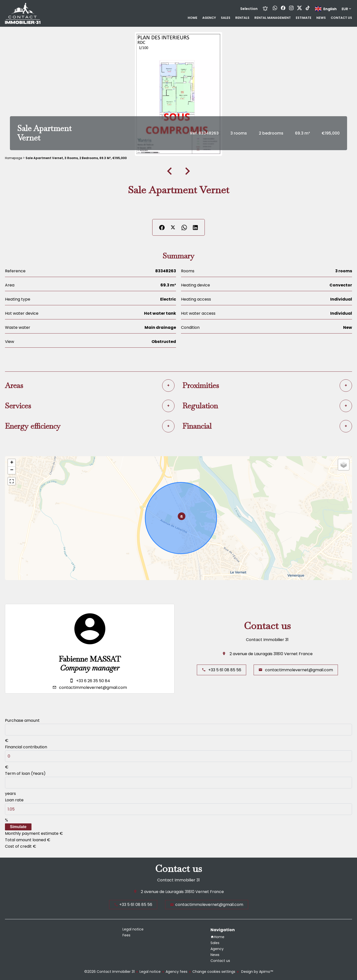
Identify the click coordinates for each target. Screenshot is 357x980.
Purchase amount (22, 720)
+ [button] (12, 463)
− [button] (12, 470)
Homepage (14, 158)
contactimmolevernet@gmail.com (93, 687)
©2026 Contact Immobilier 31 (109, 972)
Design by (257, 972)
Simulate (18, 827)
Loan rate (14, 800)
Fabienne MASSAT (90, 659)
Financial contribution (26, 747)
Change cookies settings (214, 972)
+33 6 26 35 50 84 (93, 681)
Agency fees (177, 972)
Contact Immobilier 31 (267, 640)
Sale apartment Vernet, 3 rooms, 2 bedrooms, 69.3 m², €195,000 (76, 158)
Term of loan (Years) (25, 773)
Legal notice (150, 972)
